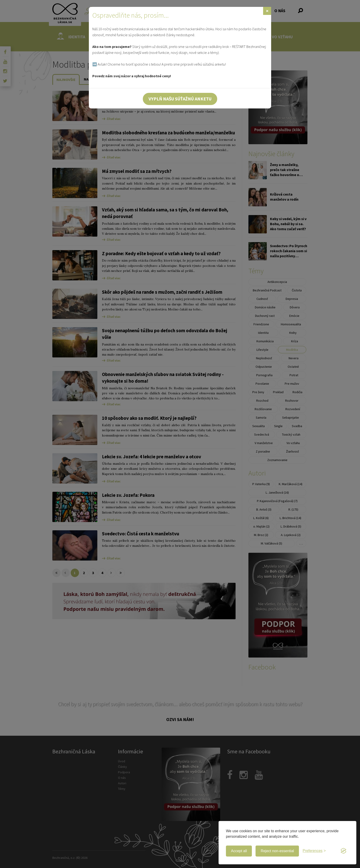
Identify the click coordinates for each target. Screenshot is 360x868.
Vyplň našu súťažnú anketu (180, 99)
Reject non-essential (277, 851)
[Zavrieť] (267, 11)
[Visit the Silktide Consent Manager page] (343, 851)
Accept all (239, 851)
